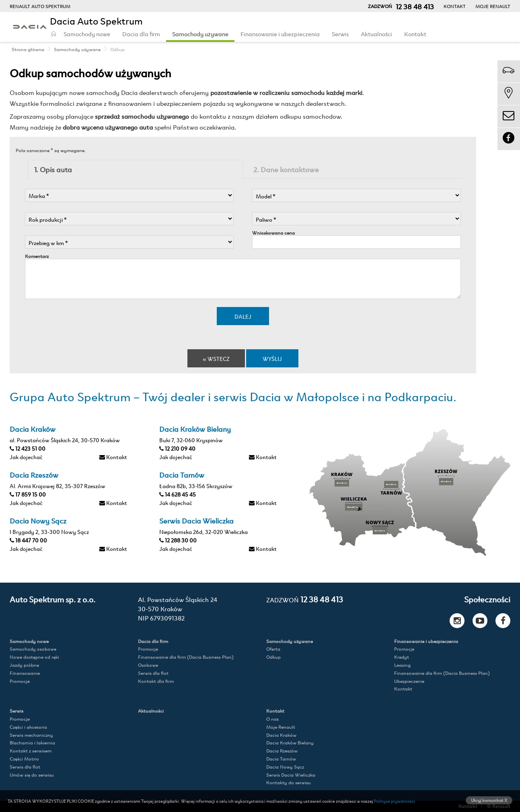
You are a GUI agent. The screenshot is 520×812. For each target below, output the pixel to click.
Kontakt (455, 6)
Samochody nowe (87, 34)
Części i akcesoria (28, 727)
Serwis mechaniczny (31, 735)
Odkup (273, 657)
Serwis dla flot (153, 673)
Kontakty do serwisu (289, 782)
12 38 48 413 (305, 599)
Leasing (402, 665)
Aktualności (376, 34)
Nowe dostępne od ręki (34, 657)
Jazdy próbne (24, 665)
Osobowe (148, 665)
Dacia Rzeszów (282, 751)
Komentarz (37, 256)
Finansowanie (25, 673)
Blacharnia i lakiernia (32, 743)
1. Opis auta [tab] (53, 169)
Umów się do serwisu (32, 775)
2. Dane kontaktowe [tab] (286, 169)
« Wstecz (216, 358)
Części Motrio (24, 759)
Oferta (273, 649)
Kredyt (402, 657)
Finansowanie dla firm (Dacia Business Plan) (186, 657)
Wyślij (272, 358)
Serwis (340, 34)
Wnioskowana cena (273, 233)
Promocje (20, 681)
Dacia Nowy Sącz (285, 767)
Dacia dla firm (141, 34)
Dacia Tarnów (281, 759)
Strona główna (28, 49)
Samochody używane (200, 34)
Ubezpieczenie (409, 681)
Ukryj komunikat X (489, 800)
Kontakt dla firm (156, 681)
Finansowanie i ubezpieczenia (280, 34)
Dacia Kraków (281, 735)
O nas (272, 719)
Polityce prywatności (395, 801)
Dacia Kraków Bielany (290, 743)
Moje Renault (493, 6)
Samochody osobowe (33, 649)
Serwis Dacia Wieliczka (291, 775)
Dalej (243, 316)
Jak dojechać (26, 456)
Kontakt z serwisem (31, 751)
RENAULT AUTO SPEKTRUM (40, 6)
